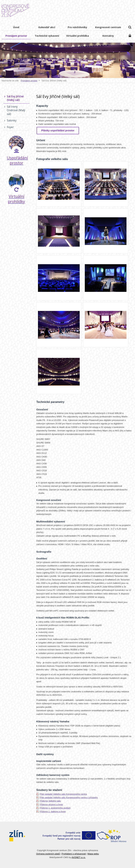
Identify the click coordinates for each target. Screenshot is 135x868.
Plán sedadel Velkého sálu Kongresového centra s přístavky (69, 797)
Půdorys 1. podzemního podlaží (55, 808)
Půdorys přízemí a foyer (51, 804)
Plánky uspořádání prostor (58, 130)
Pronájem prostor (29, 81)
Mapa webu (93, 854)
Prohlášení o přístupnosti (74, 854)
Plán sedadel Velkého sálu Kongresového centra (63, 794)
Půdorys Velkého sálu (50, 801)
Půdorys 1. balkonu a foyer (53, 811)
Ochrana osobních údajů (48, 854)
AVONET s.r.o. (79, 857)
